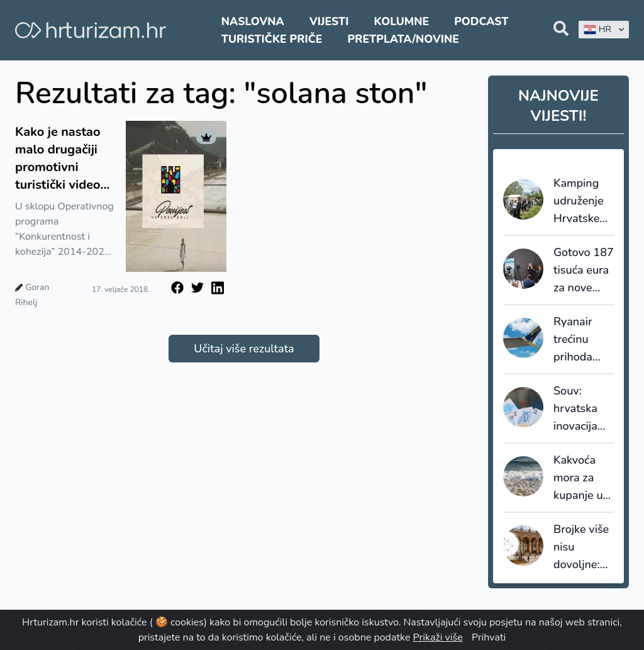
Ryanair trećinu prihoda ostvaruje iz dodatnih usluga (582, 340)
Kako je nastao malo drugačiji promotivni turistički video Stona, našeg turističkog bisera (58, 159)
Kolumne (402, 21)
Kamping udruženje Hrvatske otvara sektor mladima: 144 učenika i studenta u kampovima (583, 201)
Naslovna (253, 21)
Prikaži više (438, 637)
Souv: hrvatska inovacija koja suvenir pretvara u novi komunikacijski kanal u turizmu (584, 409)
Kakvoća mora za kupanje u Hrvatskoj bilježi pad (579, 478)
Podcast (481, 21)
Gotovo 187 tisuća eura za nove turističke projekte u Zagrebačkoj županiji (584, 271)
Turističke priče (272, 39)
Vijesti (329, 21)
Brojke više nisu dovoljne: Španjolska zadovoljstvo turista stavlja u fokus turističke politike (584, 547)
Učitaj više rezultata (244, 349)
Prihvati (489, 637)
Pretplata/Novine (403, 39)
